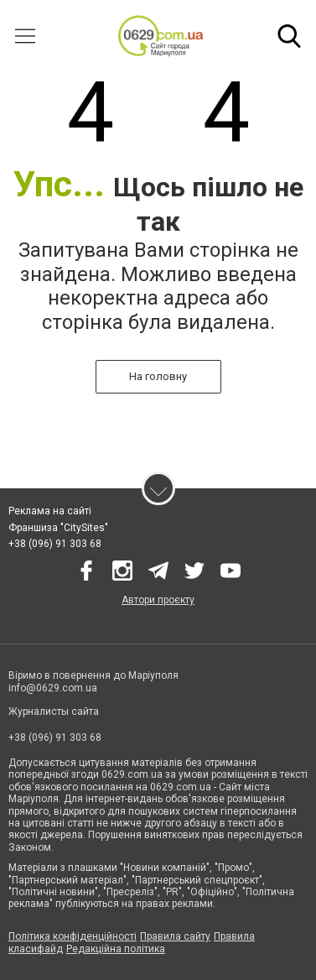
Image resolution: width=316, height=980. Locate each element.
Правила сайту (175, 936)
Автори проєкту (158, 600)
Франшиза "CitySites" (58, 528)
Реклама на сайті (50, 511)
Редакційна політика (116, 949)
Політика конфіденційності (73, 936)
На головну (158, 376)
